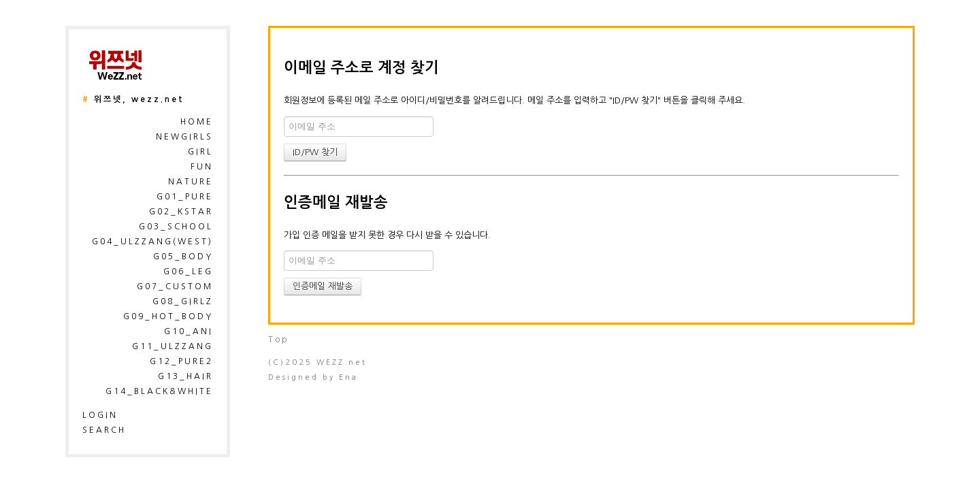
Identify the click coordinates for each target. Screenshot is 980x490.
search (104, 430)
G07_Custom (175, 287)
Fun (202, 167)
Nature (191, 182)
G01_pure (185, 197)
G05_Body (183, 257)
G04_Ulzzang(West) (152, 242)
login (100, 415)
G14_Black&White (159, 391)
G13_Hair (185, 376)
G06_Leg (188, 272)
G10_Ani (189, 331)
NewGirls (184, 137)
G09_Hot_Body (168, 316)
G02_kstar (181, 212)
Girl (200, 152)
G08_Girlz (183, 301)
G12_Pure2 (181, 361)
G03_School (176, 227)
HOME (197, 122)
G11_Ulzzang (173, 346)
